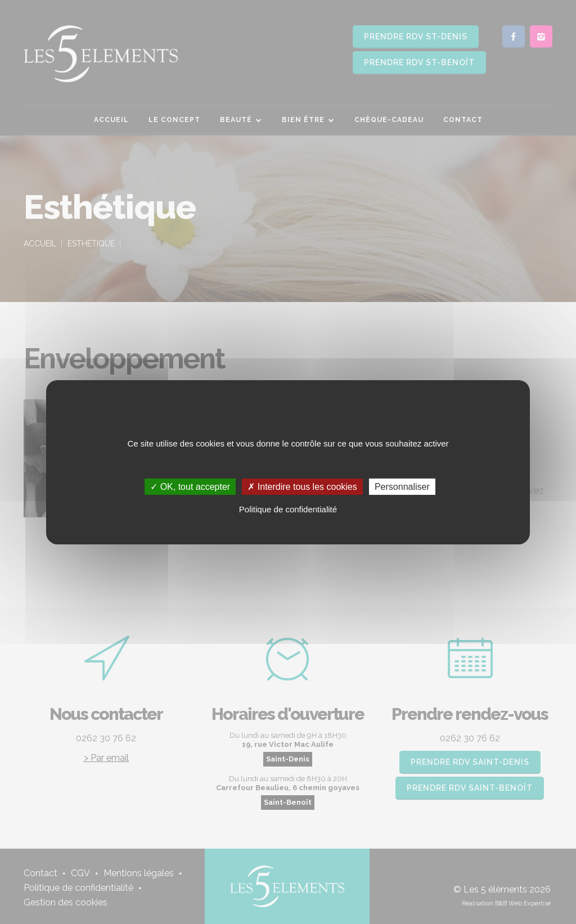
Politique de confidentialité (288, 509)
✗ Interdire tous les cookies (302, 486)
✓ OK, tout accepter (190, 486)
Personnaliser (402, 486)
